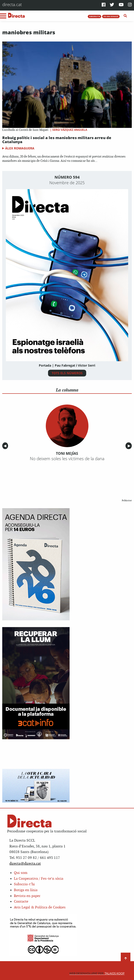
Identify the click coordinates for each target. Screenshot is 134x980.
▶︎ (130, 446)
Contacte (21, 902)
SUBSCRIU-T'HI (95, 16)
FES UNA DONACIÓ (111, 16)
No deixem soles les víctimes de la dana (67, 459)
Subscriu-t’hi (24, 884)
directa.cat (12, 4)
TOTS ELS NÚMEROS (67, 373)
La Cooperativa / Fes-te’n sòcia (39, 879)
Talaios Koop (97, 973)
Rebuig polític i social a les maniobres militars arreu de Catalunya (57, 140)
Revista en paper (27, 896)
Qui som (21, 873)
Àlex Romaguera (20, 148)
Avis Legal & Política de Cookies (40, 907)
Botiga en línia (26, 890)
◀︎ (6, 446)
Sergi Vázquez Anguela (70, 130)
